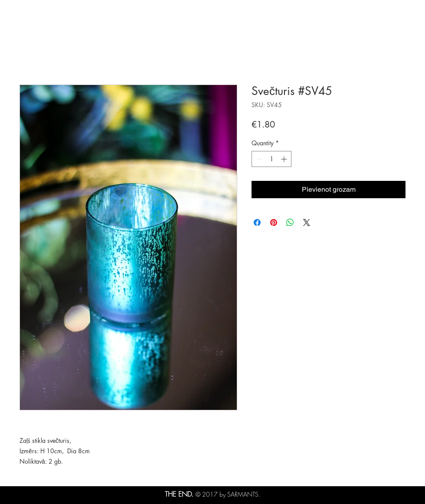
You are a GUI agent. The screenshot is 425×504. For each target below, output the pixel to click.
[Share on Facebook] (257, 223)
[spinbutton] (271, 159)
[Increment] (285, 159)
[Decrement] (258, 159)
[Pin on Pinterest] (274, 223)
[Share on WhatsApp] (290, 223)
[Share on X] (307, 223)
